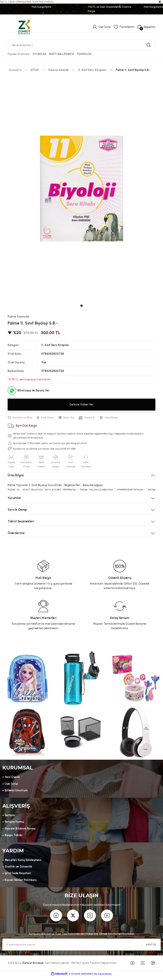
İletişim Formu (15, 823)
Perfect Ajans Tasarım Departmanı (94, 966)
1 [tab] (81, 306)
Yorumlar (14, 498)
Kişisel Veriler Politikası (21, 882)
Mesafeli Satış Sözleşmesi (23, 862)
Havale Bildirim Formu (21, 830)
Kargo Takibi (14, 837)
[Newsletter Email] (81, 948)
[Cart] (146, 27)
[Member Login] (101, 27)
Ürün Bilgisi (16, 475)
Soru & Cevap (17, 510)
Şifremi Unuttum (17, 791)
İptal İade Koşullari (18, 875)
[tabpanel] (81, 189)
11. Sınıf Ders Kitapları (55, 345)
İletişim (10, 817)
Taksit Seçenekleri (21, 521)
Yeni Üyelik (13, 778)
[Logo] (24, 27)
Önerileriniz (16, 533)
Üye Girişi (12, 784)
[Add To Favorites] (20, 418)
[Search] (81, 45)
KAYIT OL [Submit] (151, 947)
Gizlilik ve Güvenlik (18, 869)
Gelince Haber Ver (81, 404)
